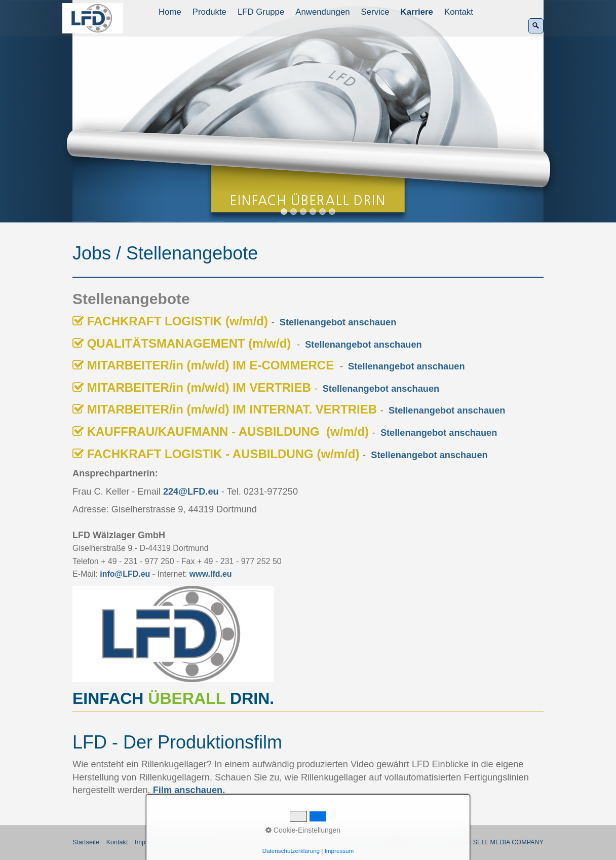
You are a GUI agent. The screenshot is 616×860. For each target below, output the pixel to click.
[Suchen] (536, 26)
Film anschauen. (189, 790)
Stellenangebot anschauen (338, 322)
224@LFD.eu (191, 492)
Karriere (417, 12)
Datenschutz (191, 842)
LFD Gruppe (261, 12)
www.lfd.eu (211, 574)
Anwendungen (322, 12)
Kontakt (459, 12)
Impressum (150, 842)
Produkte (209, 12)
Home (170, 12)
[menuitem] (170, 12)
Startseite (86, 842)
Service (375, 12)
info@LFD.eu (125, 574)
